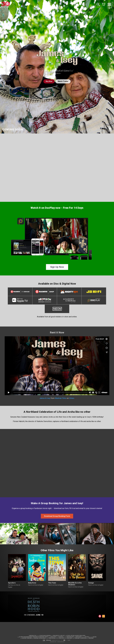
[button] (5, 536)
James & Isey (45, 400)
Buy (48, 81)
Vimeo (72, 400)
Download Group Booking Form (57, 518)
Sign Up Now (57, 267)
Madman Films (61, 400)
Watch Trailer (64, 81)
